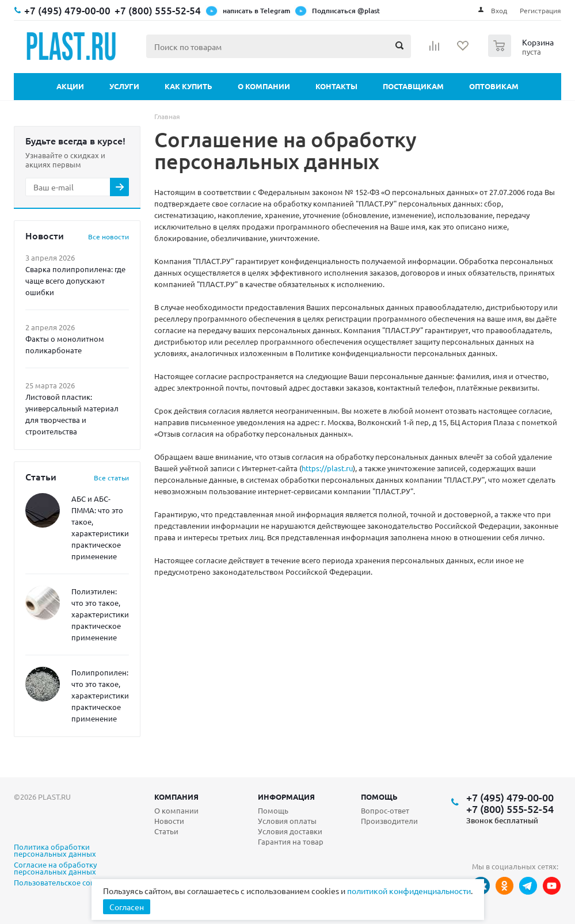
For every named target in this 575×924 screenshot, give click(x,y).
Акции (70, 86)
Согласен (127, 907)
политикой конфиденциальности (409, 891)
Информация (286, 797)
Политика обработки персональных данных (55, 851)
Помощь (379, 797)
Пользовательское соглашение (70, 883)
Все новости (108, 236)
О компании (264, 86)
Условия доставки (290, 831)
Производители (389, 821)
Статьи (166, 831)
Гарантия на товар (291, 841)
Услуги (124, 86)
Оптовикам (494, 86)
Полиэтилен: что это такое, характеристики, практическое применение (101, 614)
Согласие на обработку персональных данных (55, 869)
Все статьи (111, 478)
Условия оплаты (287, 821)
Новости (169, 821)
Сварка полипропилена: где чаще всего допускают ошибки (75, 280)
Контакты (336, 86)
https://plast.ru (327, 468)
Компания (176, 797)
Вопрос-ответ (385, 810)
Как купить (189, 86)
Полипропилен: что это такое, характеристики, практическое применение (101, 695)
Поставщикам (413, 86)
